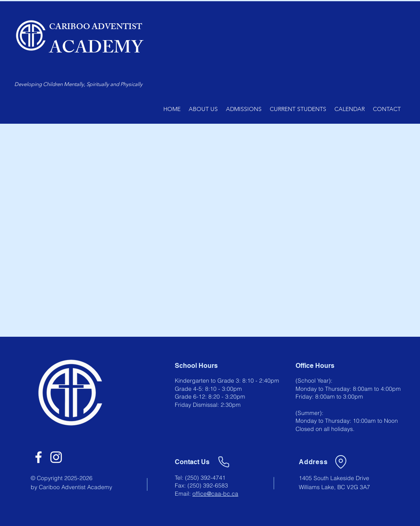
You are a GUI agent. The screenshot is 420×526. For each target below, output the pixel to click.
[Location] (341, 462)
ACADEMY (96, 50)
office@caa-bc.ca (215, 494)
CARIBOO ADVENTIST (96, 28)
